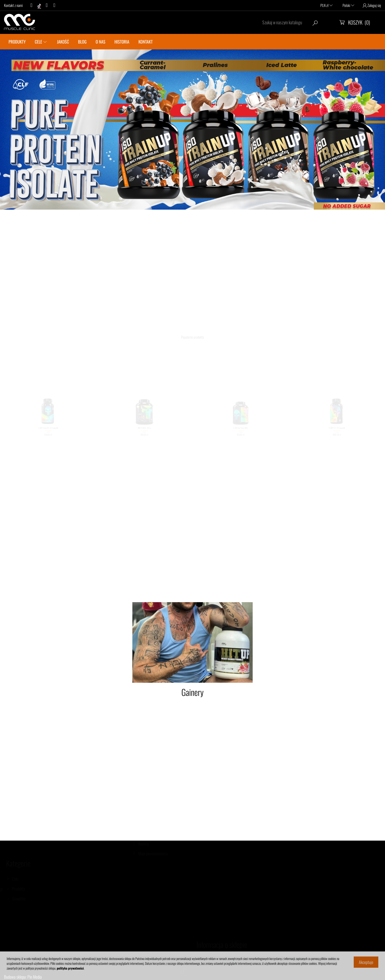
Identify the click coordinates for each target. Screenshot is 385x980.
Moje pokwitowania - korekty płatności (159, 842)
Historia (122, 42)
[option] (192, 130)
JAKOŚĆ (63, 42)
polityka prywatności (70, 968)
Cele (32, 879)
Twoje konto (147, 804)
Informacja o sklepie (222, 923)
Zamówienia (147, 829)
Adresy (143, 856)
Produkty (35, 889)
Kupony (144, 865)
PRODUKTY (17, 42)
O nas (101, 42)
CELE (38, 42)
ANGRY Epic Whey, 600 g (241, 434)
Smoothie (36, 899)
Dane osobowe (149, 820)
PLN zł (326, 5)
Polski (348, 5)
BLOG (82, 42)
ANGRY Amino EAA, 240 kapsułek (48, 434)
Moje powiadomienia (153, 875)
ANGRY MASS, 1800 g (144, 434)
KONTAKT (146, 42)
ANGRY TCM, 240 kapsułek (337, 434)
